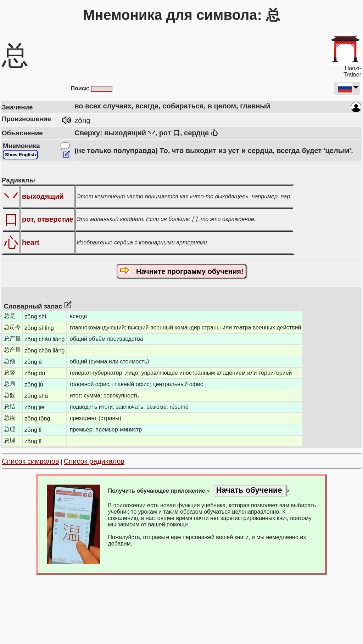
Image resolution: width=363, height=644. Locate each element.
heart (31, 242)
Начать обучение (249, 490)
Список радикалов (94, 461)
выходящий (43, 196)
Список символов (30, 461)
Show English (20, 155)
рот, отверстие (48, 219)
